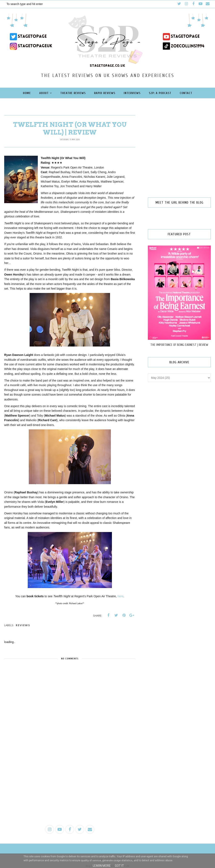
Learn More (102, 866)
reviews (23, 625)
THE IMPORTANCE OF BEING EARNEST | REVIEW (179, 345)
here (121, 596)
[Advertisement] (70, 789)
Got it (119, 866)
